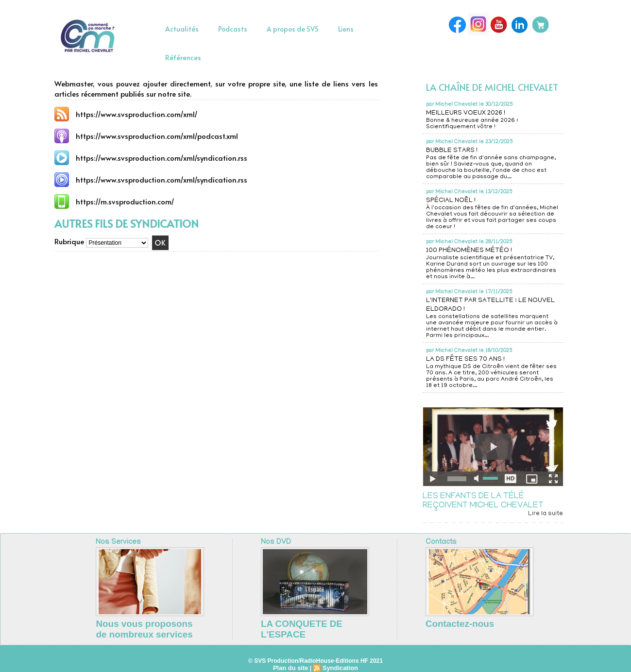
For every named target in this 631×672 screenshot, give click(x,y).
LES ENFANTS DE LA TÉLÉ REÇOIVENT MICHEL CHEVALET (485, 502)
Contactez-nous (447, 622)
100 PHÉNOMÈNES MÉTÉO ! (474, 251)
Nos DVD (274, 543)
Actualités (182, 29)
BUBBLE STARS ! (455, 151)
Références (183, 58)
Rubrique (69, 242)
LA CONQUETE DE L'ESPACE (302, 622)
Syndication (339, 660)
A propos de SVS (293, 29)
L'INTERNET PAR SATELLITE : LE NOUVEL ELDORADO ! (482, 305)
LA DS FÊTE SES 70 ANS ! (471, 359)
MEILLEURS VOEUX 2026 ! (472, 113)
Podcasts (233, 29)
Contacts (440, 543)
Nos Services (116, 543)
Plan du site (292, 660)
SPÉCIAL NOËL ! (454, 201)
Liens (346, 29)
